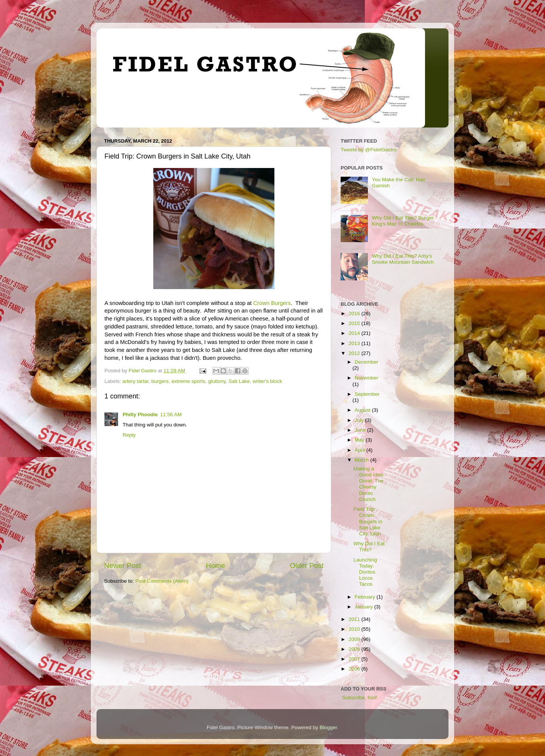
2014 (355, 333)
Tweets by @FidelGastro (369, 150)
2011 (355, 619)
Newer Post (123, 565)
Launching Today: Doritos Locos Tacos (365, 572)
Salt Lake (239, 381)
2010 (355, 629)
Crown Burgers (272, 303)
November (366, 378)
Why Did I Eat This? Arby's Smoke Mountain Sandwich (403, 259)
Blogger (329, 727)
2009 (355, 639)
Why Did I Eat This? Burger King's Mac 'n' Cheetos (403, 221)
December (366, 362)
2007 (355, 659)
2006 (355, 669)
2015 (355, 323)
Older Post (307, 565)
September (367, 394)
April (360, 450)
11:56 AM (171, 415)
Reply (129, 435)
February (366, 597)
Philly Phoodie (140, 415)
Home (215, 565)
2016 (355, 313)
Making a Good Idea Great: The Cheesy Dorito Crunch (368, 484)
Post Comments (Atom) (162, 581)
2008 (355, 649)
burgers (160, 381)
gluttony (217, 381)
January (364, 607)
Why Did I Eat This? (369, 547)
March (362, 460)
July (360, 420)
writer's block (268, 381)
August (363, 410)
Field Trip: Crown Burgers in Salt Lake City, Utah (368, 521)
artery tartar (135, 381)
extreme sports (188, 381)
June (361, 430)
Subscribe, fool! (359, 698)
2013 (355, 343)
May (360, 440)
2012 (355, 353)
